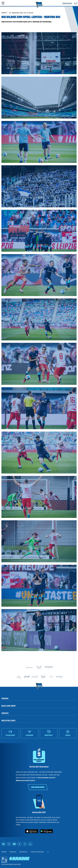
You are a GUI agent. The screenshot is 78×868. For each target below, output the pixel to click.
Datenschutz (23, 852)
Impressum (13, 852)
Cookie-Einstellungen (37, 852)
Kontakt (4, 852)
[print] (48, 852)
